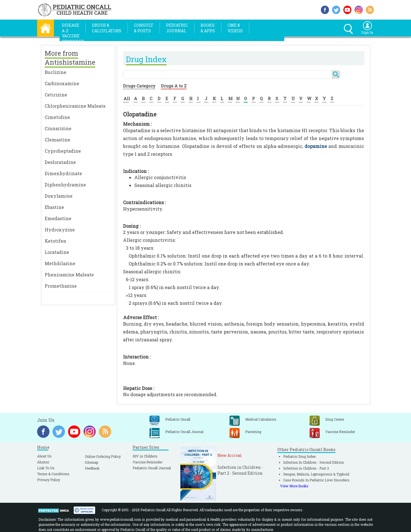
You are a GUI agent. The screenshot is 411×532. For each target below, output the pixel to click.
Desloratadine (60, 162)
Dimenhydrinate (63, 173)
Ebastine (54, 207)
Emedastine (58, 218)
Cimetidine (57, 117)
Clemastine (57, 140)
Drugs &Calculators (107, 28)
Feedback (92, 468)
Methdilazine (60, 263)
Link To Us (46, 468)
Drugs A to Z (174, 86)
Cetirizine (56, 95)
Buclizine (55, 72)
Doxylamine (59, 196)
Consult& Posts (144, 28)
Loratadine (57, 252)
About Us (44, 456)
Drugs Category (139, 86)
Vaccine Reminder (147, 462)
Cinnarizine (58, 128)
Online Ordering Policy (103, 456)
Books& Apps (208, 28)
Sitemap (91, 462)
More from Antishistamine (70, 58)
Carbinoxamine (62, 83)
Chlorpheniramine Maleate (75, 106)
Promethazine (61, 286)
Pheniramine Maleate (69, 275)
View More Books (294, 486)
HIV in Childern (145, 456)
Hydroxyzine (60, 230)
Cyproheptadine (63, 151)
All (127, 98)
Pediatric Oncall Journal (152, 468)
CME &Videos (235, 28)
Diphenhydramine (65, 185)
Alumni (43, 462)
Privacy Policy (49, 480)
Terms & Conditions (53, 474)
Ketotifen (55, 241)
